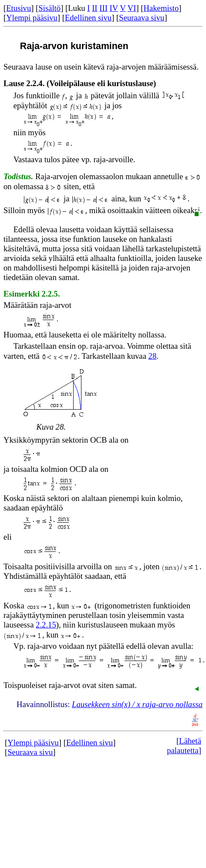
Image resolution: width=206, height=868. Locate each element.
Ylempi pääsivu (32, 18)
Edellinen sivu (88, 18)
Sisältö (49, 8)
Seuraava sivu (142, 18)
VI (132, 8)
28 (153, 356)
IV (114, 8)
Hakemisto (161, 8)
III (103, 8)
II (95, 8)
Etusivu (19, 8)
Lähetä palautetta (184, 746)
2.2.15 (46, 625)
